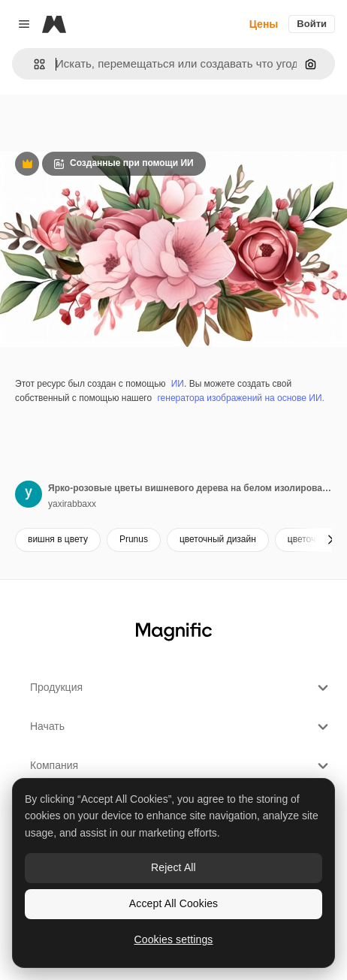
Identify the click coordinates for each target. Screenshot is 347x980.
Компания (181, 766)
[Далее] (330, 540)
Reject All (173, 867)
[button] (33, 64)
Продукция (181, 688)
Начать (181, 727)
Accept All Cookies (173, 903)
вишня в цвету (58, 539)
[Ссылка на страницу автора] (29, 494)
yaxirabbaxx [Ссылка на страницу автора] (72, 504)
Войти (312, 24)
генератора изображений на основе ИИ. (240, 398)
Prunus (134, 539)
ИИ (178, 384)
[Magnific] (54, 24)
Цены (264, 24)
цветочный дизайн (218, 539)
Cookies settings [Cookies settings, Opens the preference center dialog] (174, 939)
